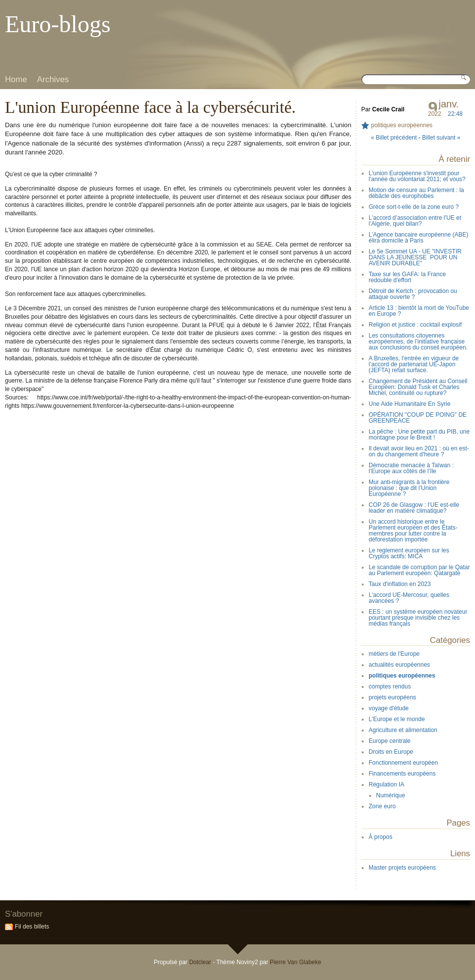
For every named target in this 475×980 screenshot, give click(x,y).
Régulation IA (386, 784)
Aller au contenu (22, 7)
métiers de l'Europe (394, 654)
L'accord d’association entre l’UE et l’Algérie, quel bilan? (415, 221)
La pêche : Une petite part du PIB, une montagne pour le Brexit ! (419, 435)
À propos (380, 837)
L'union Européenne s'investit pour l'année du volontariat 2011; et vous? (417, 176)
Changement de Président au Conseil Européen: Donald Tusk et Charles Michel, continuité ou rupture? (418, 387)
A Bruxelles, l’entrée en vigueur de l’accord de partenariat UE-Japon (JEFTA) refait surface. (414, 364)
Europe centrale (390, 741)
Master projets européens (402, 868)
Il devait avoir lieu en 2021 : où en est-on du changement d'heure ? (419, 451)
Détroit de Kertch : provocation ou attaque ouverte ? (413, 294)
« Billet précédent (394, 138)
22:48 (455, 114)
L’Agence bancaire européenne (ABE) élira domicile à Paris (418, 238)
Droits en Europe (391, 752)
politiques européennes (402, 125)
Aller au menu (58, 7)
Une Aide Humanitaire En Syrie (409, 404)
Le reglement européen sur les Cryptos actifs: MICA (409, 553)
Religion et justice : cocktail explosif (415, 325)
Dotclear (200, 962)
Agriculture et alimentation (403, 730)
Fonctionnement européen (403, 763)
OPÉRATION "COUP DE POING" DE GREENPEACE (418, 418)
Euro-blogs (58, 24)
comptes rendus (390, 686)
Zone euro (382, 806)
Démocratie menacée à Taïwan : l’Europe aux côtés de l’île (411, 468)
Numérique (391, 795)
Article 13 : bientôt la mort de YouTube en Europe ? (419, 311)
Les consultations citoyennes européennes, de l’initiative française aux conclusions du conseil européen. (418, 342)
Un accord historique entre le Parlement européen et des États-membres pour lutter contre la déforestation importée (413, 531)
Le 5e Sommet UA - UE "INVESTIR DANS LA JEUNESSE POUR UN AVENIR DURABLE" (415, 257)
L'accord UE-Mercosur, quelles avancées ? (409, 598)
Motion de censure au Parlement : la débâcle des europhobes (416, 193)
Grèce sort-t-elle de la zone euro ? (414, 207)
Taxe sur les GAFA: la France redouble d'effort (407, 277)
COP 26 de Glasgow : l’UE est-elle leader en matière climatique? (414, 508)
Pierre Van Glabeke (295, 962)
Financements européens (402, 774)
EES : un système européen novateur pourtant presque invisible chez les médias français (418, 618)
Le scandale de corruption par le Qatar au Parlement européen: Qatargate (419, 570)
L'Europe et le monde (397, 719)
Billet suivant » (441, 138)
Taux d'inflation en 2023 (400, 584)
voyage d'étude (389, 708)
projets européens (392, 697)
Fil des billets (32, 927)
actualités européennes (399, 665)
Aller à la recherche (96, 7)
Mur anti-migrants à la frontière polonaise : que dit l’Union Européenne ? (409, 488)
